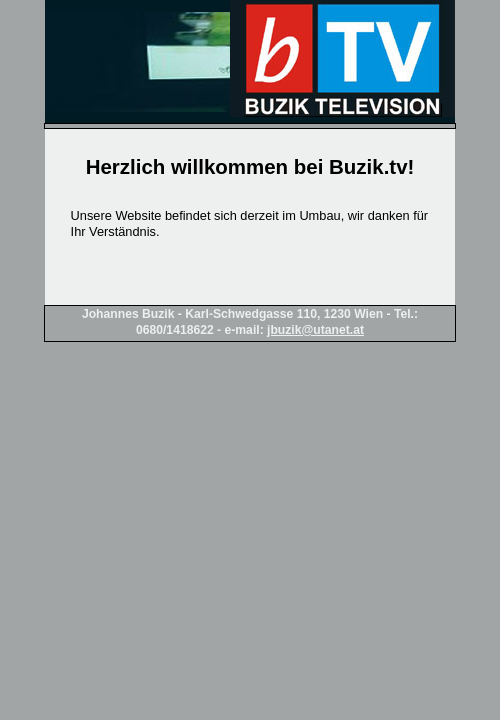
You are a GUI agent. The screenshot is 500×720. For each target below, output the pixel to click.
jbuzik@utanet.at (315, 330)
